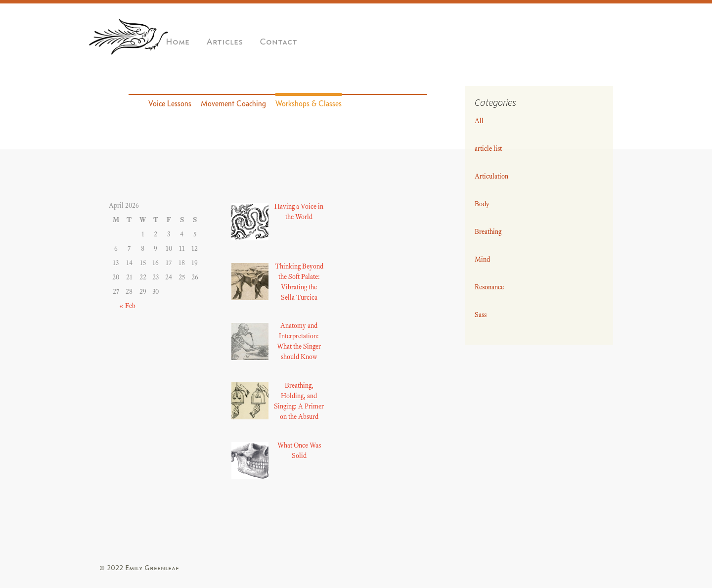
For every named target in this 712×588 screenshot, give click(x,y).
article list (488, 149)
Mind (482, 259)
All (479, 121)
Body (482, 204)
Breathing (488, 232)
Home (178, 42)
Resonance (489, 287)
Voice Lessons (170, 104)
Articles (224, 42)
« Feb (127, 306)
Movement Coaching (233, 104)
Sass (481, 315)
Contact (278, 42)
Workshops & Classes (309, 104)
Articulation (491, 176)
